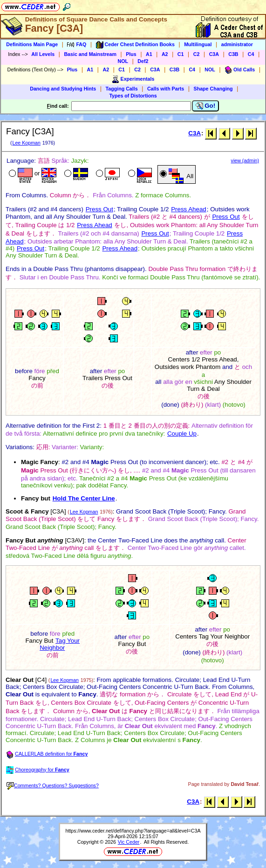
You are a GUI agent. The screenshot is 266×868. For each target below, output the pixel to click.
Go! (206, 106)
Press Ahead (189, 209)
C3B (233, 54)
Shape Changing (213, 89)
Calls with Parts (166, 89)
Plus (131, 54)
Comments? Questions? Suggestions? (53, 785)
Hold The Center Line (84, 498)
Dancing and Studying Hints (63, 89)
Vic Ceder (129, 842)
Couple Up (182, 434)
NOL (123, 61)
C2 (197, 54)
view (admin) (245, 160)
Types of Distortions (133, 96)
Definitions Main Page (32, 44)
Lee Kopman (26, 143)
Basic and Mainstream (90, 54)
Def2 (143, 61)
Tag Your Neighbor (60, 644)
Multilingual (198, 44)
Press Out (99, 209)
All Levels (43, 54)
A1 (149, 54)
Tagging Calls (122, 89)
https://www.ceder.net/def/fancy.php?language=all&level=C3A (133, 831)
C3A (214, 54)
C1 (181, 54)
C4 (251, 54)
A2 (165, 54)
